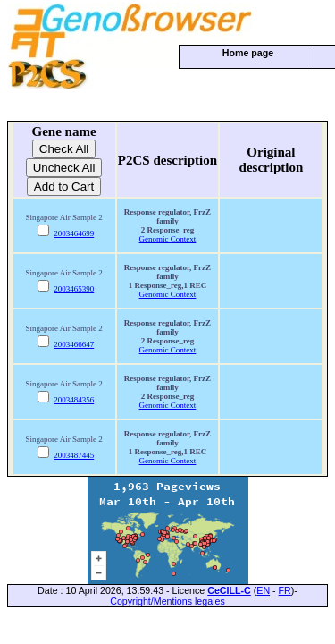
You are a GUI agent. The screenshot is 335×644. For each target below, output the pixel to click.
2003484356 (74, 400)
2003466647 (74, 344)
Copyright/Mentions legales (167, 601)
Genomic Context (168, 239)
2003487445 (74, 455)
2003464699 (74, 233)
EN (263, 590)
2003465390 (74, 289)
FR (285, 590)
